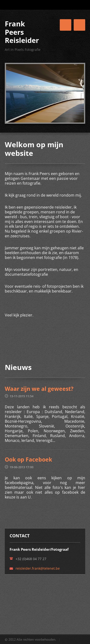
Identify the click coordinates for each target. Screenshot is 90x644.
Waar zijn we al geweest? (39, 389)
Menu (79, 25)
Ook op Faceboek (28, 459)
